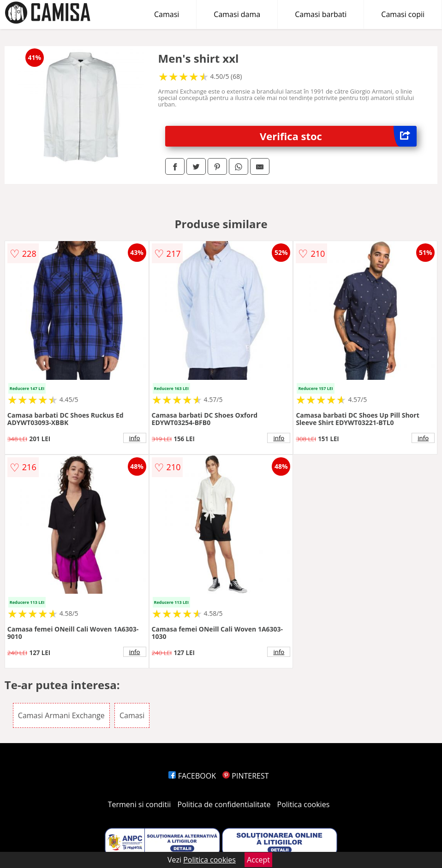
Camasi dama (237, 14)
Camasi (167, 14)
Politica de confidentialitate (224, 804)
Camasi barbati (321, 14)
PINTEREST (245, 776)
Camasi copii (403, 14)
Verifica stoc (338, 136)
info (135, 438)
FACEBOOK (192, 776)
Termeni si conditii (140, 804)
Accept (258, 860)
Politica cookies (304, 804)
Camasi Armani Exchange (61, 715)
